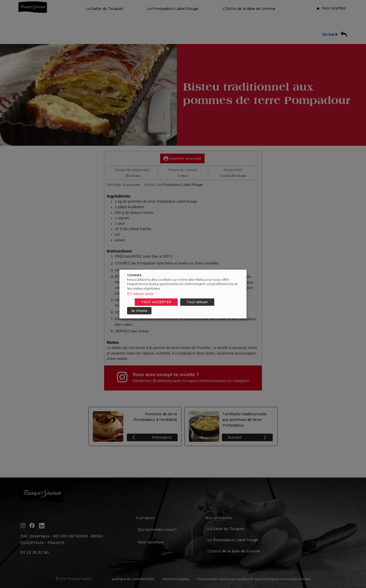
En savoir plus (140, 294)
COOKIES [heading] (134, 275)
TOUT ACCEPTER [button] (156, 302)
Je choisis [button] (139, 311)
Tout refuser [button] (197, 302)
